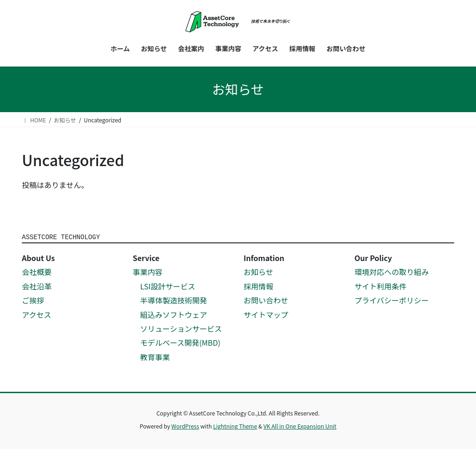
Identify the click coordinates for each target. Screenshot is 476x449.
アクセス (36, 315)
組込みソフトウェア (174, 315)
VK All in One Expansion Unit (300, 426)
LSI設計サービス (168, 286)
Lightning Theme (235, 426)
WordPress (185, 426)
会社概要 (37, 272)
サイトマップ (266, 315)
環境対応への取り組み (392, 272)
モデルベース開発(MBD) (181, 342)
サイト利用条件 (381, 286)
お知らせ (258, 272)
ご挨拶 (33, 300)
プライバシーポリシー (392, 300)
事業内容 (148, 272)
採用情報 (258, 286)
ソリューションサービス (181, 328)
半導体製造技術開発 (174, 300)
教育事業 (155, 357)
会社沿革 (37, 286)
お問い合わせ (266, 300)
